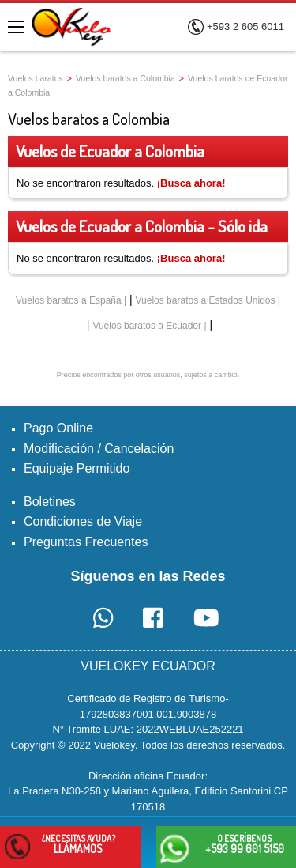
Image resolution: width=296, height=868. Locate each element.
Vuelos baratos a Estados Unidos (206, 300)
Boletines (50, 502)
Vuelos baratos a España (69, 300)
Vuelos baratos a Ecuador (147, 326)
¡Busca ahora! (191, 183)
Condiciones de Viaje (83, 521)
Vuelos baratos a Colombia (126, 78)
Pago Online (58, 428)
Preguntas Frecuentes (86, 542)
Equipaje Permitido (77, 468)
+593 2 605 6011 (245, 26)
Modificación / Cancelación (99, 449)
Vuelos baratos (36, 78)
